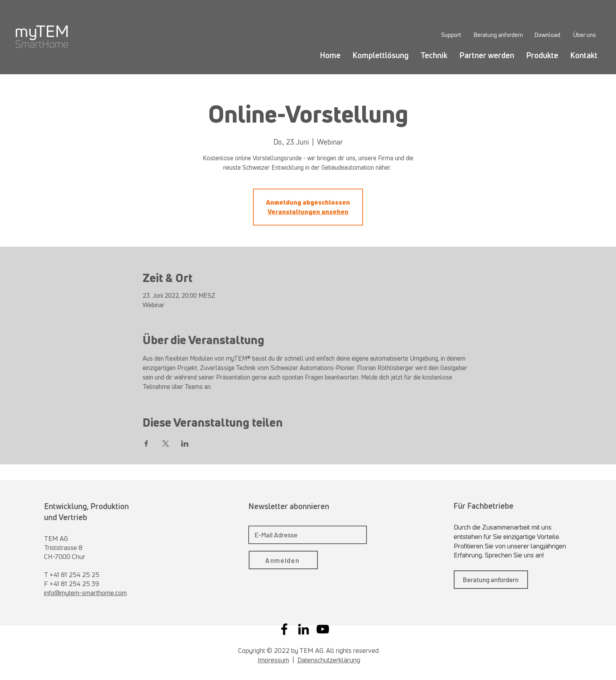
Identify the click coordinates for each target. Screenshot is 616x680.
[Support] (451, 35)
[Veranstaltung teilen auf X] (166, 444)
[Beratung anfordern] (498, 35)
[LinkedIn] (303, 629)
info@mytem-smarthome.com (85, 593)
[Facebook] (284, 629)
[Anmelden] (283, 560)
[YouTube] (323, 629)
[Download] (547, 35)
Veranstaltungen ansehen (308, 212)
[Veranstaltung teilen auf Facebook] (146, 444)
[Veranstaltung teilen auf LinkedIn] (185, 444)
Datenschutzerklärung (329, 660)
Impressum (273, 660)
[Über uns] (584, 35)
